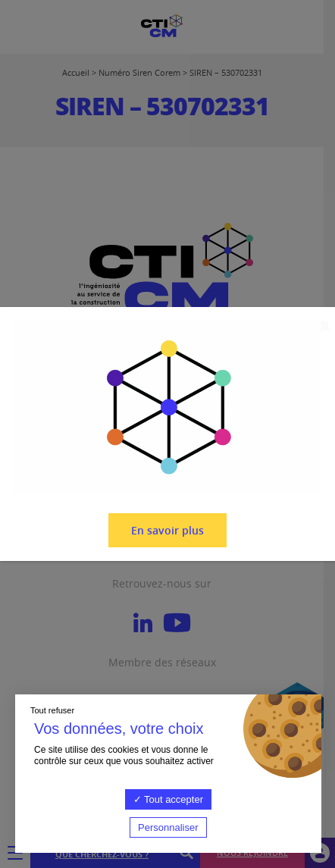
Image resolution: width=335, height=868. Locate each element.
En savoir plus (167, 530)
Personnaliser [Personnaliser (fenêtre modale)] (168, 827)
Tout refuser (52, 710)
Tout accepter (168, 799)
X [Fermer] (325, 326)
